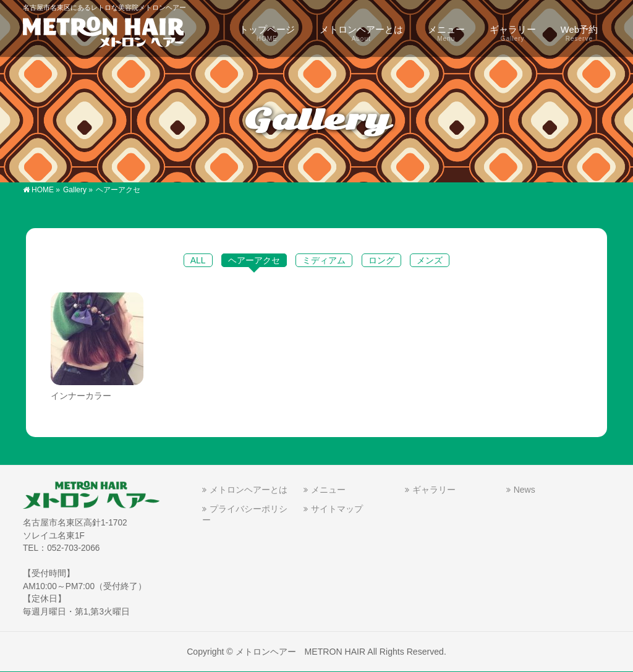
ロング (381, 260)
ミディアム (324, 260)
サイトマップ (337, 509)
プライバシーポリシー (245, 514)
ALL (198, 260)
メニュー (328, 490)
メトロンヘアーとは (249, 490)
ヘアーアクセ (254, 260)
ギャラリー (434, 490)
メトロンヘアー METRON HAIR (301, 652)
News (525, 490)
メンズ (430, 260)
